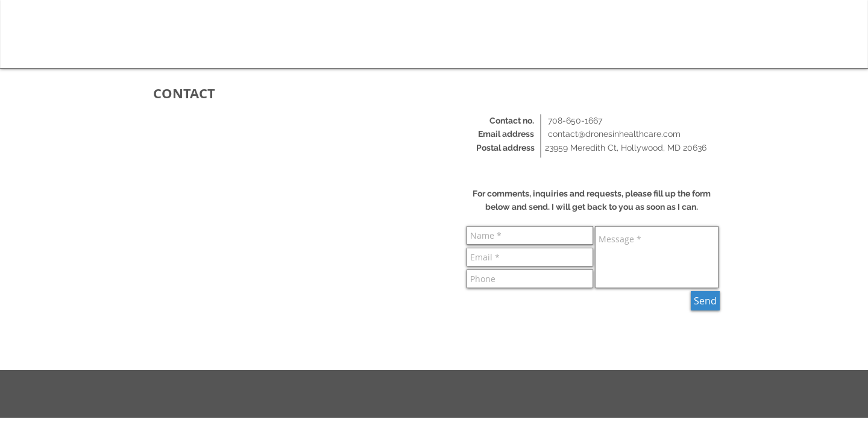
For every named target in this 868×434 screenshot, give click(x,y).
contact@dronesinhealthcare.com (614, 134)
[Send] (705, 301)
